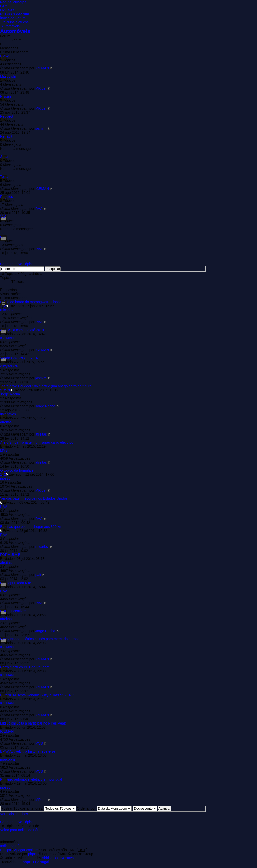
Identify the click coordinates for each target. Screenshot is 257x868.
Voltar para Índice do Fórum (22, 830)
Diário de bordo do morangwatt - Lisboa (31, 302)
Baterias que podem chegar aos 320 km (31, 527)
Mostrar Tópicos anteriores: (38, 808)
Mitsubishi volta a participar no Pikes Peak (33, 723)
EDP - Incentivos (13, 611)
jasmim (41, 128)
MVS (4, 450)
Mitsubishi (8, 76)
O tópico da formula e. (17, 470)
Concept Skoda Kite (16, 583)
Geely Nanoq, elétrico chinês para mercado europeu (41, 639)
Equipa (6, 850)
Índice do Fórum (13, 18)
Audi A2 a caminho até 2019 (22, 330)
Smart (5, 157)
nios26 (5, 478)
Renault (6, 136)
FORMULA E (10, 555)
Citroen (6, 237)
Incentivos (8, 414)
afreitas (6, 422)
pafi (38, 575)
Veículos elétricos (15, 22)
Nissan (5, 96)
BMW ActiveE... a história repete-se (28, 751)
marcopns (8, 759)
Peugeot (7, 116)
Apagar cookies (26, 850)
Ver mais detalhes (14, 814)
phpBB (33, 854)
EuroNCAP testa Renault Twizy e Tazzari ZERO (37, 695)
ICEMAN (42, 68)
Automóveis (10, 26)
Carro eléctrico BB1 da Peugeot (25, 667)
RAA (39, 209)
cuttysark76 (9, 366)
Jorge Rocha (10, 394)
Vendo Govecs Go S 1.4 (19, 358)
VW (3, 217)
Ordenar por (104, 808)
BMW (4, 56)
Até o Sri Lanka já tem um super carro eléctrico (37, 442)
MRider (41, 88)
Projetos (6, 197)
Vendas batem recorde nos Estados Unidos (34, 498)
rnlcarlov (7, 310)
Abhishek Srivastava (58, 858)
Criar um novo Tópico (17, 264)
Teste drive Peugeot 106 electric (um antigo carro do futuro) (46, 386)
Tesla (4, 177)
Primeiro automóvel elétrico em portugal (31, 779)
